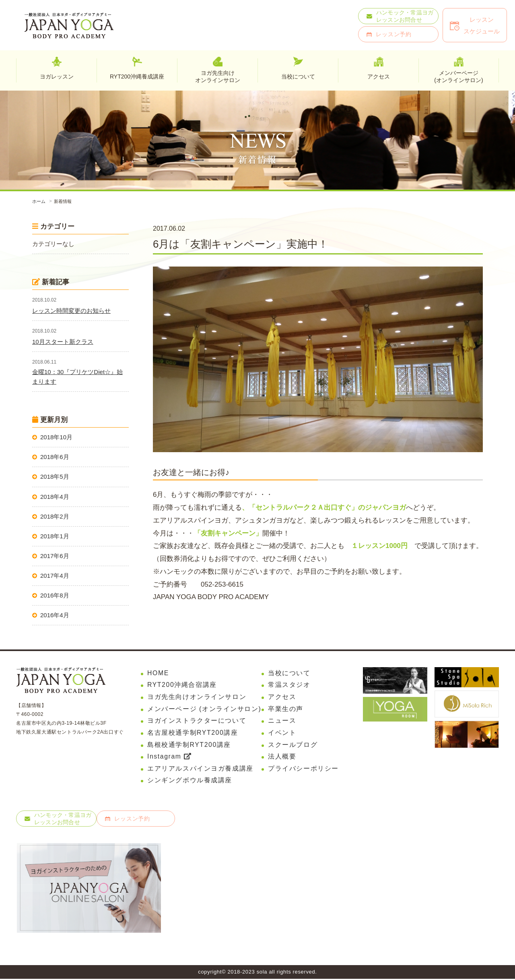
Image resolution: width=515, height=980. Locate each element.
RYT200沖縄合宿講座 (182, 685)
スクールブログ (293, 745)
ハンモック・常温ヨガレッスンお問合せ (405, 16)
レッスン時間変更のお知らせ (71, 311)
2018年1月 (55, 536)
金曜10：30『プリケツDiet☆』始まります (77, 377)
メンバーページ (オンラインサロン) (204, 709)
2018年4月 (55, 497)
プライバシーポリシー (303, 769)
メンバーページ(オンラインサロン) (458, 76)
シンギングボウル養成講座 (190, 781)
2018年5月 (55, 477)
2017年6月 (55, 556)
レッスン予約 (394, 34)
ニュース (282, 721)
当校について (289, 673)
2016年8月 (55, 595)
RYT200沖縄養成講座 (137, 76)
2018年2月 (55, 516)
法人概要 (282, 757)
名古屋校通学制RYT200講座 (193, 733)
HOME (158, 673)
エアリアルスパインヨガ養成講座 (200, 769)
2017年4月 (55, 576)
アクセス (282, 697)
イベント (282, 733)
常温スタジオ (289, 685)
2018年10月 (56, 437)
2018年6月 (55, 457)
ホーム (39, 201)
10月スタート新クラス (63, 342)
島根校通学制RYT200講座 (189, 745)
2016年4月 (55, 615)
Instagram (169, 757)
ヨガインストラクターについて (197, 721)
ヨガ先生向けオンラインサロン (218, 76)
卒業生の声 (286, 709)
